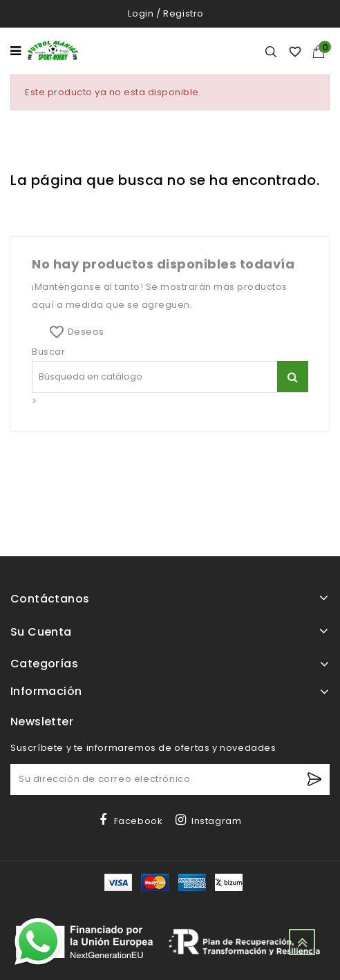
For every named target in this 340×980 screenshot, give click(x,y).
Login (141, 13)
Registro (183, 13)
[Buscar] (293, 376)
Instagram (216, 821)
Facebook (139, 821)
